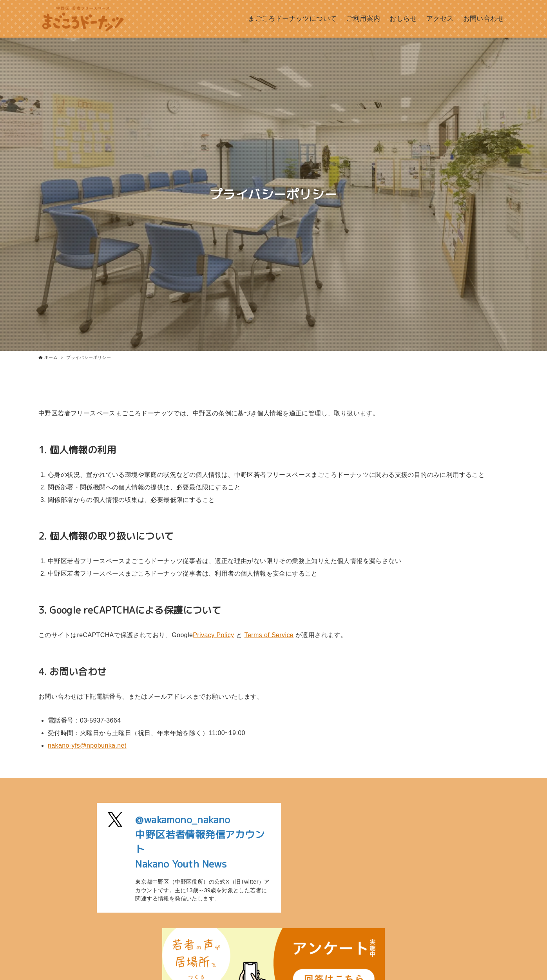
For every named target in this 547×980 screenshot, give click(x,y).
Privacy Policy (213, 635)
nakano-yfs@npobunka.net (87, 745)
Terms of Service (269, 635)
